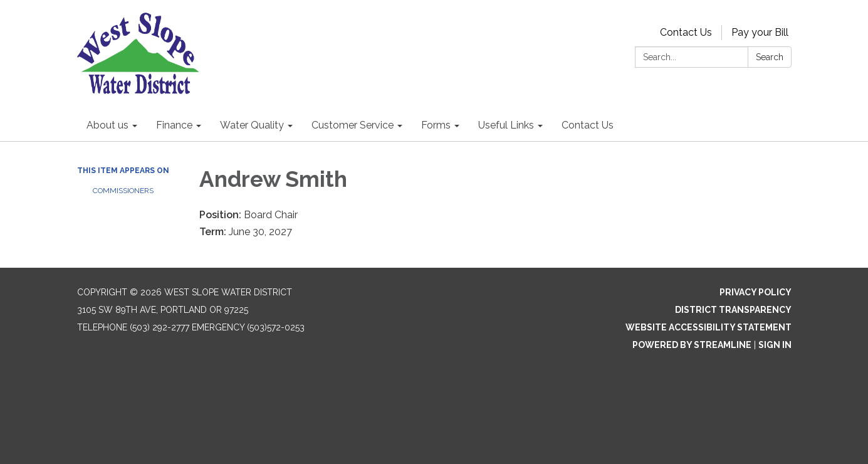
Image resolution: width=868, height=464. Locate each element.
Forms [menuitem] (436, 125)
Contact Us (686, 32)
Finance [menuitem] (174, 125)
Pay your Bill (760, 32)
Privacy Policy (756, 292)
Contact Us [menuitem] (588, 125)
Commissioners (123, 191)
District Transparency (733, 310)
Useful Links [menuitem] (506, 125)
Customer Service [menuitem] (353, 125)
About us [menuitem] (107, 125)
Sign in (775, 345)
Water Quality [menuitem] (252, 125)
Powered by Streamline (692, 345)
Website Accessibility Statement (709, 327)
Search (770, 57)
